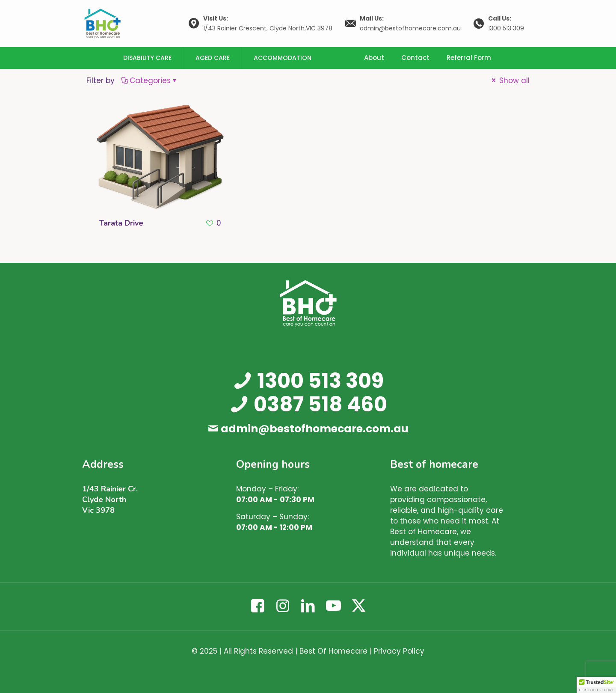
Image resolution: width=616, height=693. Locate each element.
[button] (596, 685)
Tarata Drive (121, 223)
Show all (510, 80)
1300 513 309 (320, 381)
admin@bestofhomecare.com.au (315, 429)
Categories (150, 80)
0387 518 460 (320, 404)
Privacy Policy (399, 651)
